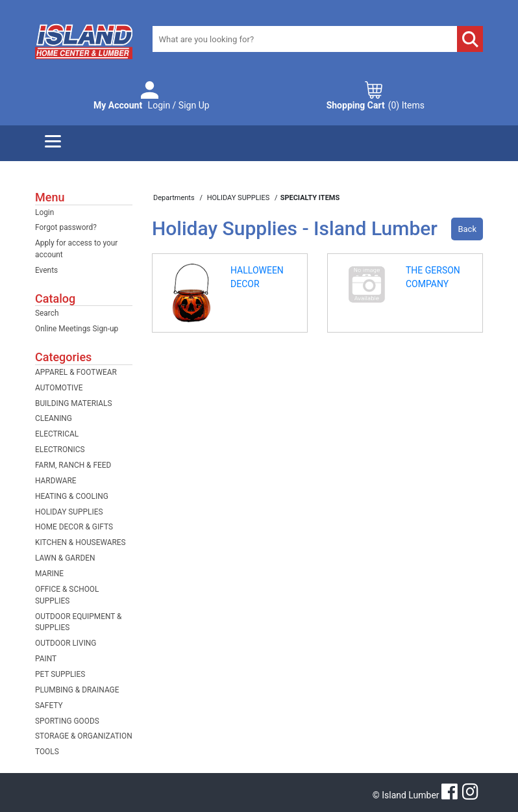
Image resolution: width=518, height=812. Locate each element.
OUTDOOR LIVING (66, 643)
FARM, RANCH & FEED (73, 465)
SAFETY (49, 705)
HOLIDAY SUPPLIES (69, 512)
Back (467, 229)
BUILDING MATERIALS (74, 403)
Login (44, 212)
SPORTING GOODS (67, 721)
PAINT (46, 659)
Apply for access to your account (76, 249)
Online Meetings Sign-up (77, 329)
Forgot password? (66, 227)
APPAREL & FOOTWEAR (76, 372)
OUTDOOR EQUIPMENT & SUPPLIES (78, 622)
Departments (175, 198)
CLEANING (54, 418)
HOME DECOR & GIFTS (74, 527)
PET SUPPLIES (60, 674)
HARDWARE (56, 481)
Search (47, 313)
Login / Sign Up (152, 106)
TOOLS (47, 752)
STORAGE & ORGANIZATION (84, 736)
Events (46, 270)
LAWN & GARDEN (65, 558)
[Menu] (53, 143)
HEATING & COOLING (72, 496)
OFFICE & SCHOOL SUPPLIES (67, 595)
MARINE (49, 574)
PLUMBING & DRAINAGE (77, 690)
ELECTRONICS (60, 450)
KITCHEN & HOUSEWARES (80, 542)
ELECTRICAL (57, 434)
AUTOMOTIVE (59, 388)
